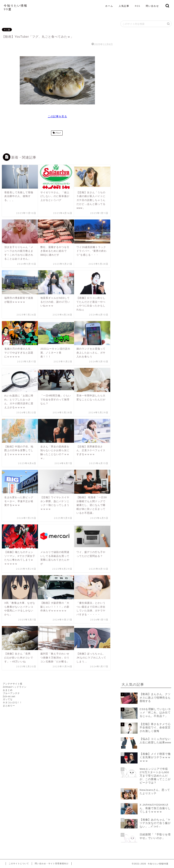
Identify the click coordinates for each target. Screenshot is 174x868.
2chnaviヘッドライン (15, 687)
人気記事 (124, 6)
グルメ (58, 133)
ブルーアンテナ (11, 693)
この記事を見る (57, 116)
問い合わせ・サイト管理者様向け (52, 864)
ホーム (109, 6)
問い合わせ (152, 6)
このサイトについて (19, 864)
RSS (138, 6)
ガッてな (8, 699)
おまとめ (8, 690)
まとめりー (9, 706)
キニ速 (7, 30)
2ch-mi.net (9, 696)
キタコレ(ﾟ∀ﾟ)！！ (12, 702)
